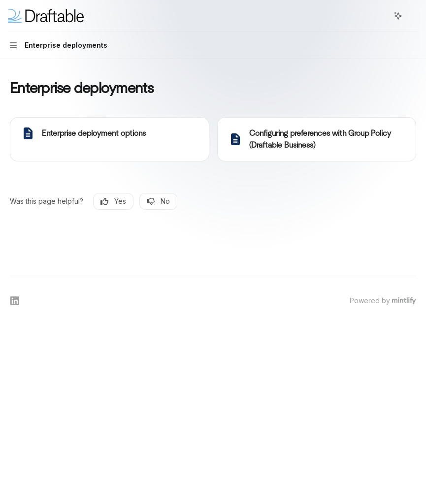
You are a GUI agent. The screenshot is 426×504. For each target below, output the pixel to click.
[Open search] (380, 16)
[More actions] (413, 16)
